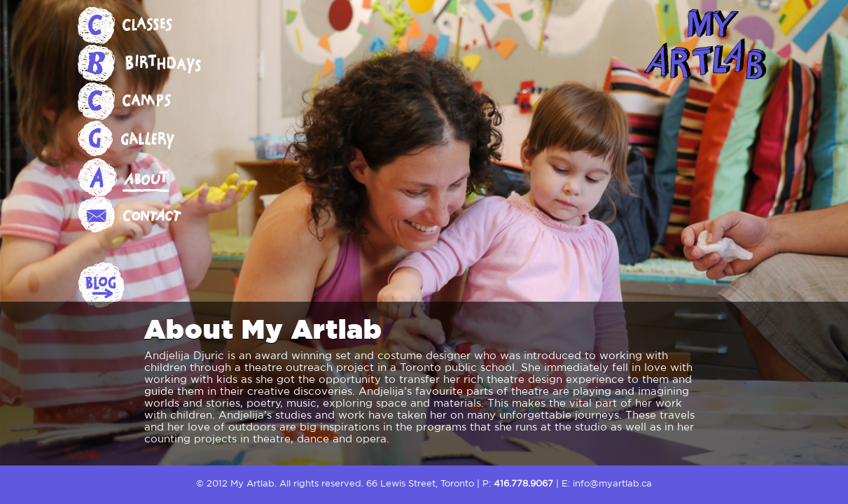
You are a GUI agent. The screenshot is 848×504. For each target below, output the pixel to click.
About (148, 177)
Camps (148, 101)
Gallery (148, 139)
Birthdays (148, 64)
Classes (148, 26)
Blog (148, 286)
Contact (148, 215)
